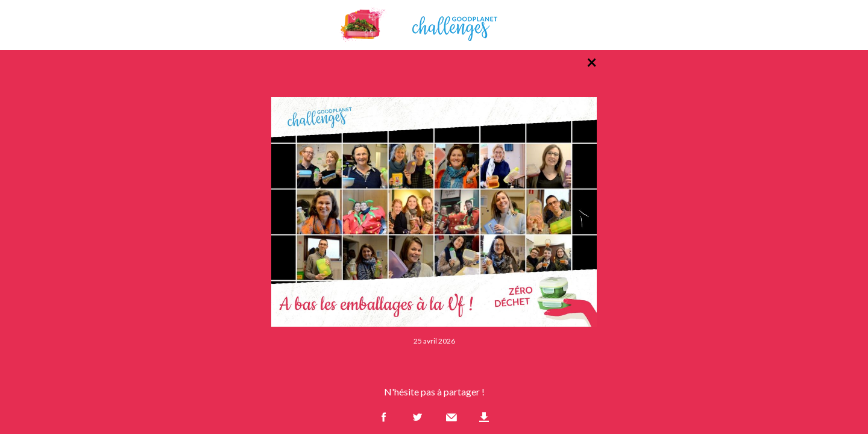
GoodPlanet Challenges (434, 25)
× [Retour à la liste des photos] (592, 61)
